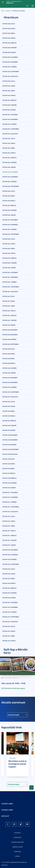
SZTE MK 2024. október (9, 124)
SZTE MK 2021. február (9, 320)
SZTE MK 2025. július (9, 81)
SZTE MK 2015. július (9, 626)
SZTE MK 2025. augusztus (10, 76)
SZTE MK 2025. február (9, 105)
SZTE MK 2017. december (10, 492)
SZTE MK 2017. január (9, 545)
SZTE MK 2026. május (9, 33)
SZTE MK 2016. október (9, 559)
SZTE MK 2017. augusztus (10, 512)
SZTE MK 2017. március (9, 535)
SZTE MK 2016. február (9, 593)
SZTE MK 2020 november (10, 335)
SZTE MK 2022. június (9, 244)
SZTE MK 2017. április (9, 531)
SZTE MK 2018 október (9, 445)
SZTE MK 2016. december (10, 550)
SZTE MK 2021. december (10, 272)
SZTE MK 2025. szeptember (11, 72)
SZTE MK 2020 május (8, 359)
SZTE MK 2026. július (9, 24)
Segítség (17, 856)
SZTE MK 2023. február (9, 210)
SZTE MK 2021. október (9, 282)
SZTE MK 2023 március (9, 205)
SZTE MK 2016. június (9, 574)
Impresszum (18, 852)
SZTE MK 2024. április (9, 153)
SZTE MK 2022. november (10, 225)
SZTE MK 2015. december (10, 602)
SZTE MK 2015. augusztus (10, 622)
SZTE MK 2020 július (8, 349)
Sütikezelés (17, 833)
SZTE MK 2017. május (9, 526)
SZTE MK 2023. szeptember (11, 186)
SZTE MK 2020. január (9, 373)
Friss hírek (12, 758)
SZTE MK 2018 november (10, 440)
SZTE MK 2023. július (9, 191)
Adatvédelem (17, 837)
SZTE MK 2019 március (9, 421)
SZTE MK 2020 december (10, 330)
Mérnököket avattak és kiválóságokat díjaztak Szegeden (17, 764)
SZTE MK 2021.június (9, 301)
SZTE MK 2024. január (9, 167)
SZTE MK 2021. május (9, 306)
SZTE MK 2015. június (9, 631)
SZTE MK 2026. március (9, 43)
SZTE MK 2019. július (9, 402)
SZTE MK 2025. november (10, 62)
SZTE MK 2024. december (10, 115)
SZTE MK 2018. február (9, 483)
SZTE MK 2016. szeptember (11, 564)
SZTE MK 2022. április (9, 253)
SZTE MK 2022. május (9, 248)
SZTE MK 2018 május (8, 469)
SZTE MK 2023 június (9, 196)
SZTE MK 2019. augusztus (10, 397)
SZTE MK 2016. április (9, 583)
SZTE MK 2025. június (9, 86)
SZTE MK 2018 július (8, 459)
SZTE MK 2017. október (9, 502)
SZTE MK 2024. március (9, 158)
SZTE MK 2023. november (10, 177)
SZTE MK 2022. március (9, 258)
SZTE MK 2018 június (9, 464)
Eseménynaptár (14, 715)
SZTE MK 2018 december (10, 435)
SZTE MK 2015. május (9, 636)
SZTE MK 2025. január (9, 110)
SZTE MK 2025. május (9, 91)
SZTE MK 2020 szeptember (10, 344)
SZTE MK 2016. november (10, 555)
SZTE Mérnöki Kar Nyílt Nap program (13, 688)
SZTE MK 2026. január (9, 52)
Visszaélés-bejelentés (18, 842)
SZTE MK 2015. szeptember (11, 617)
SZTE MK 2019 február (9, 425)
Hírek (3, 11)
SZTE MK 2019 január (9, 430)
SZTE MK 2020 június (9, 354)
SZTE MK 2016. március (9, 588)
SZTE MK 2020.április (9, 363)
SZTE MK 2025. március (9, 100)
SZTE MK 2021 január (9, 325)
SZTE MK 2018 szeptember (10, 449)
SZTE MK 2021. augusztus (10, 292)
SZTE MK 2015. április (9, 641)
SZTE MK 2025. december (10, 57)
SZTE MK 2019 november (10, 382)
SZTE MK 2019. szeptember (11, 392)
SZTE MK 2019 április (9, 416)
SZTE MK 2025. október (9, 67)
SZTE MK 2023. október (9, 182)
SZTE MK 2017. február (9, 540)
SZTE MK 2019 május (8, 411)
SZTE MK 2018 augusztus (10, 454)
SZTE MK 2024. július (9, 138)
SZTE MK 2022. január (9, 268)
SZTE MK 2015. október (9, 612)
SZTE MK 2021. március (9, 315)
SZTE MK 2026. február (9, 48)
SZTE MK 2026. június (9, 28)
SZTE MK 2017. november (10, 497)
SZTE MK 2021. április (9, 311)
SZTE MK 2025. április (9, 95)
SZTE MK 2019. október (9, 387)
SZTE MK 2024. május (9, 148)
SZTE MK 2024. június (9, 143)
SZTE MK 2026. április (9, 38)
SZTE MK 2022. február (9, 263)
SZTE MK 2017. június (9, 521)
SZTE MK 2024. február (9, 162)
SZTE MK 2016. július (9, 569)
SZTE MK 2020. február (9, 368)
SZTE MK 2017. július (9, 516)
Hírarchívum (8, 11)
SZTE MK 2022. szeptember (11, 234)
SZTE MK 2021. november (10, 277)
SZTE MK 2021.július (8, 296)
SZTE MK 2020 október (9, 339)
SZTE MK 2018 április (9, 473)
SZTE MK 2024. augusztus (10, 134)
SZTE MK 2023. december (19, 11)
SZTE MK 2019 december (10, 378)
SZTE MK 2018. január (9, 488)
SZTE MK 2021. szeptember (11, 287)
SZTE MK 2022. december (10, 220)
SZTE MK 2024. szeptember (11, 129)
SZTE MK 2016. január (9, 598)
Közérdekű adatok (18, 847)
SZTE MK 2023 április (9, 201)
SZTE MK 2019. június (9, 406)
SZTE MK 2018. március (9, 478)
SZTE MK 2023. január (9, 215)
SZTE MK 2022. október (9, 229)
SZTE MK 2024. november (10, 119)
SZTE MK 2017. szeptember (11, 507)
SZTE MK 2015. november (10, 607)
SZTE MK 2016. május (9, 579)
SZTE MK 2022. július (9, 239)
